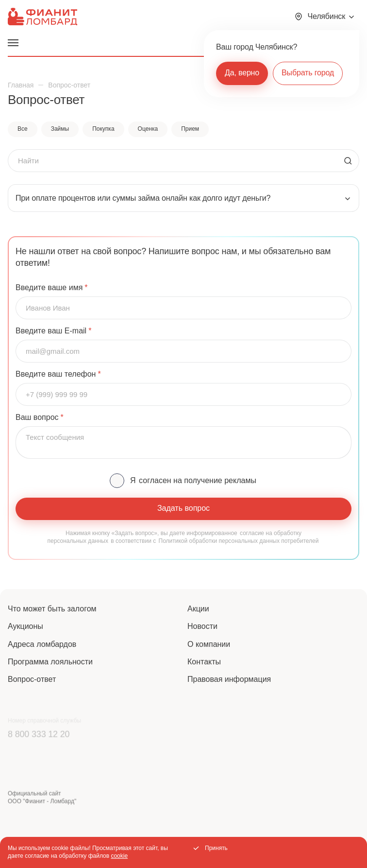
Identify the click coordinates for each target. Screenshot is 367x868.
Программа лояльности (50, 662)
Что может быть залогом (52, 609)
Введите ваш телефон (56, 374)
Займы (60, 129)
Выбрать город (308, 73)
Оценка (148, 129)
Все (23, 129)
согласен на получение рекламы (198, 480)
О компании (209, 644)
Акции (198, 609)
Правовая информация (229, 679)
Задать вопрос (183, 508)
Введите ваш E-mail (51, 331)
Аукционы (25, 626)
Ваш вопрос (37, 417)
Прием (190, 129)
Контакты (204, 662)
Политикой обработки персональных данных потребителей (239, 541)
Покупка (103, 129)
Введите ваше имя (49, 288)
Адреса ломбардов (42, 644)
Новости (202, 626)
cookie (119, 856)
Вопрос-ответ (32, 679)
